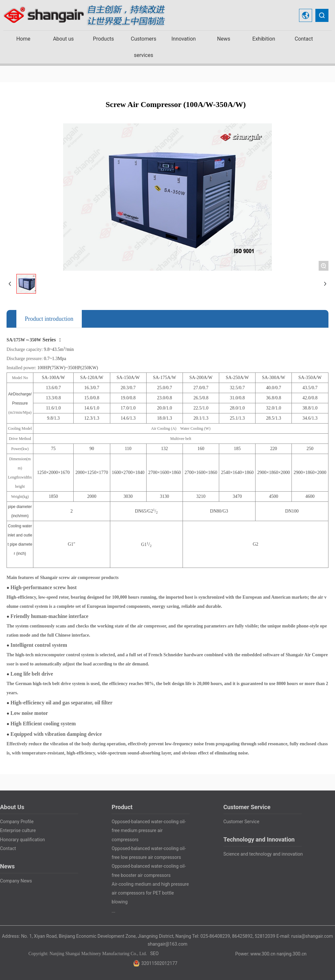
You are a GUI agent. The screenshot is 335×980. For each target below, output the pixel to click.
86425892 (242, 936)
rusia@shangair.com (312, 936)
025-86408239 (215, 936)
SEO (154, 953)
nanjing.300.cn (292, 954)
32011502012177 (159, 963)
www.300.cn (263, 954)
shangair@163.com (167, 944)
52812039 (265, 936)
